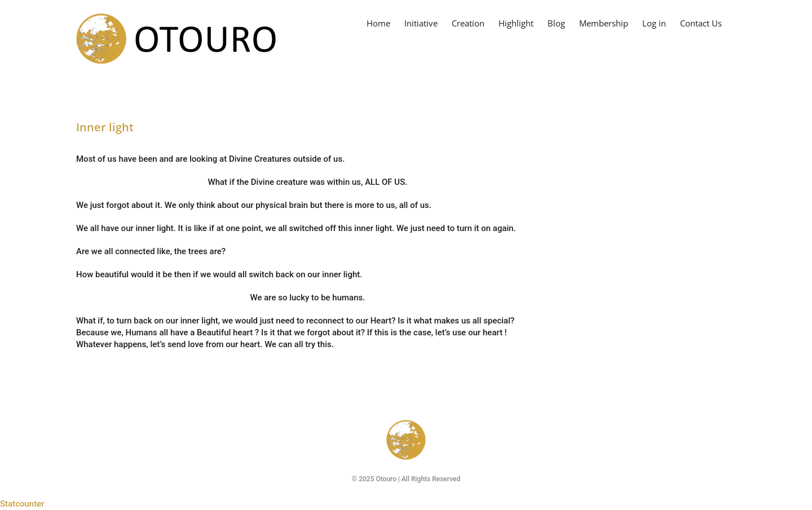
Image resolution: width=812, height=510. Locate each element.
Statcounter (22, 504)
